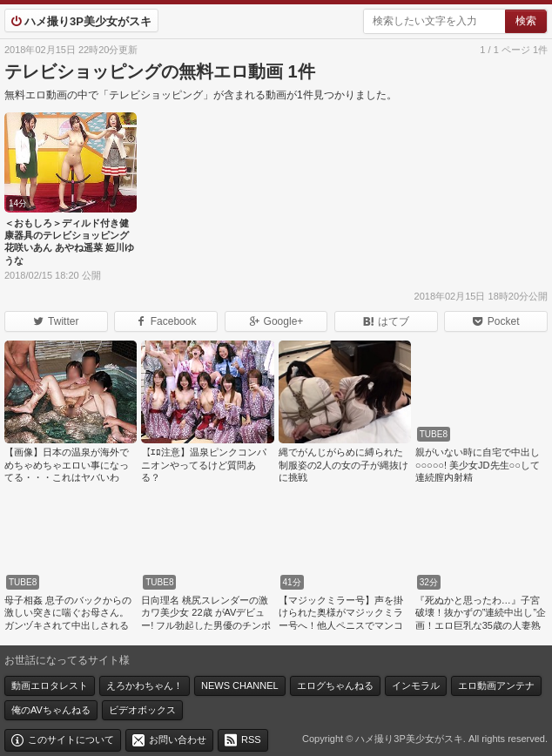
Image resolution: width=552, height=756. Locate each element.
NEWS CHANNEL (240, 685)
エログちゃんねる (335, 685)
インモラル (416, 685)
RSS (251, 739)
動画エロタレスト (50, 685)
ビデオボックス (142, 710)
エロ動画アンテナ (496, 685)
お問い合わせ (178, 739)
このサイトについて (71, 739)
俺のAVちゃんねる (51, 710)
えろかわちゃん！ (145, 685)
